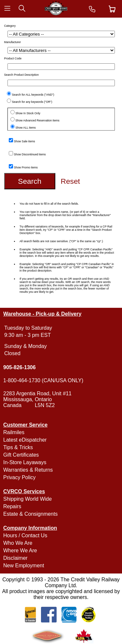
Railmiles (14, 432)
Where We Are (20, 550)
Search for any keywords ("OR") (32, 102)
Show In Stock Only (28, 113)
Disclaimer (15, 558)
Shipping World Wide (27, 499)
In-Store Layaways (25, 462)
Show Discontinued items (30, 154)
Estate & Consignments (30, 514)
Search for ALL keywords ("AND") (33, 95)
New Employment (24, 565)
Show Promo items (26, 167)
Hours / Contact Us (25, 535)
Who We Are (18, 543)
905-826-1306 (20, 367)
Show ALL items (26, 128)
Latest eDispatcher (25, 440)
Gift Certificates (21, 455)
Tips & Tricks (18, 447)
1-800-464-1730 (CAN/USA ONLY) (43, 380)
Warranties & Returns (28, 470)
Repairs (12, 506)
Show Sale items (25, 141)
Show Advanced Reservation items (38, 120)
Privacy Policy (20, 477)
